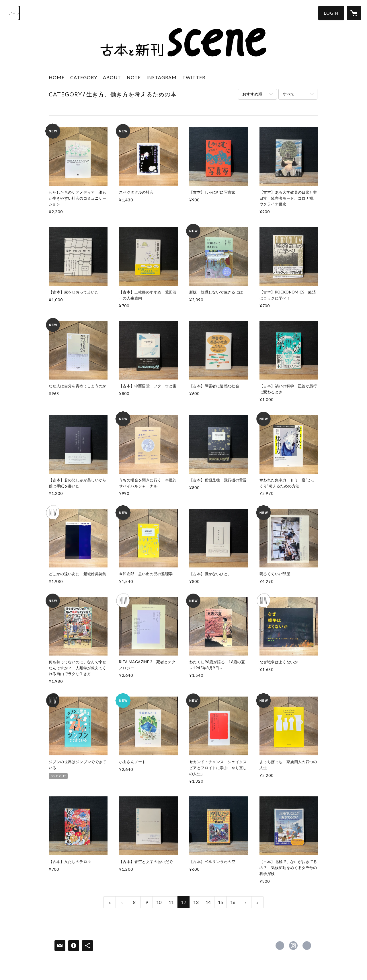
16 (233, 902)
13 (196, 902)
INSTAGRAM (162, 77)
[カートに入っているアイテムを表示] (354, 13)
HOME (57, 77)
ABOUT (112, 77)
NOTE (134, 77)
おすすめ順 (252, 94)
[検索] (13, 13)
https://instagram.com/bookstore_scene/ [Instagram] (293, 946)
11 (171, 902)
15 (220, 902)
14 (208, 902)
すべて (289, 94)
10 (159, 902)
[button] (331, 13)
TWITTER (194, 77)
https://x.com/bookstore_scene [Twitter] (280, 946)
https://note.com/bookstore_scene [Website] (307, 946)
